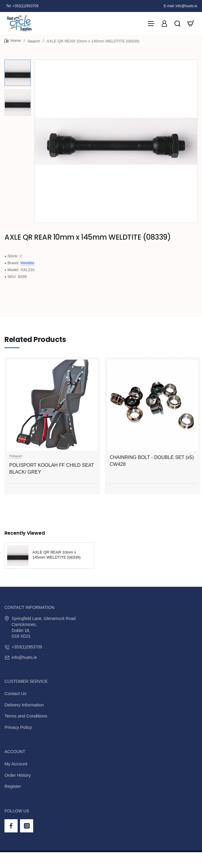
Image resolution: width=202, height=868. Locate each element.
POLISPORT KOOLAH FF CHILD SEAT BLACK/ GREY (52, 468)
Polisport (16, 456)
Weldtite (27, 263)
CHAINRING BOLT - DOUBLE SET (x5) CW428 (152, 461)
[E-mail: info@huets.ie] (180, 6)
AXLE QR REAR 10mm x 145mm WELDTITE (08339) (57, 555)
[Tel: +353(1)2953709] (22, 6)
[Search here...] (177, 23)
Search (34, 41)
